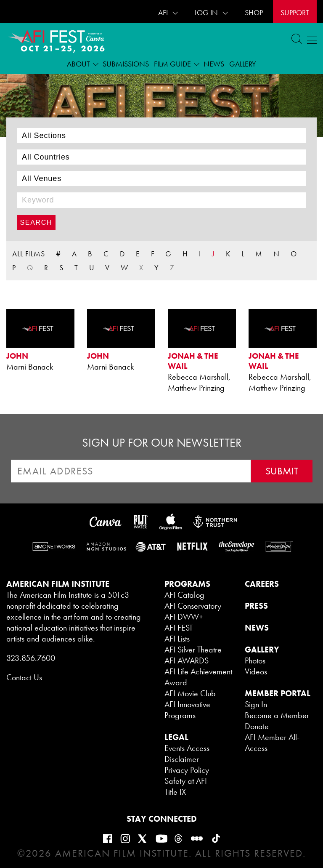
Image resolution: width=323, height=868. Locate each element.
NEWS (257, 628)
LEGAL (176, 737)
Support (295, 12)
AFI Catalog (184, 595)
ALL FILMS (29, 254)
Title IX (175, 792)
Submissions (126, 64)
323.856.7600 (31, 658)
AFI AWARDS (187, 660)
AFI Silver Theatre (193, 650)
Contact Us (24, 677)
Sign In (256, 704)
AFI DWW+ (184, 617)
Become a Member (277, 715)
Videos (256, 671)
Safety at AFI (186, 781)
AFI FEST (179, 628)
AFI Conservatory (193, 606)
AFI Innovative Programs (187, 710)
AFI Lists (177, 639)
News (214, 64)
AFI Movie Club (190, 693)
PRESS (256, 606)
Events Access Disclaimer (187, 754)
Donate (257, 726)
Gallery (243, 64)
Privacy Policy (187, 770)
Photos (255, 660)
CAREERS (262, 584)
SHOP (254, 12)
